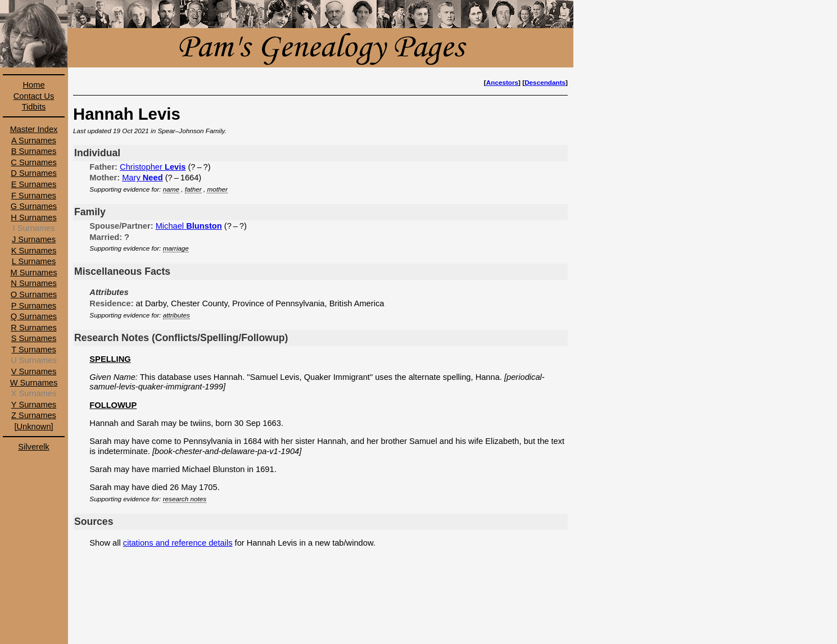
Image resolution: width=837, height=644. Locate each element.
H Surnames (33, 217)
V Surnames (34, 371)
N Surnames (33, 283)
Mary (142, 178)
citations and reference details (178, 543)
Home (33, 85)
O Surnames (34, 294)
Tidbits (34, 107)
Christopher (153, 167)
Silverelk (33, 447)
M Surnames (33, 273)
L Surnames (34, 261)
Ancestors (502, 82)
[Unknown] (33, 427)
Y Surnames (34, 405)
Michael (189, 226)
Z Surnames (34, 415)
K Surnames (34, 251)
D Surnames (33, 173)
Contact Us (34, 96)
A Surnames (34, 140)
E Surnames (34, 184)
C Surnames (33, 162)
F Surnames (34, 196)
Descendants (545, 82)
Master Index (34, 129)
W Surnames (34, 383)
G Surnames (34, 206)
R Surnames (33, 328)
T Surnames (34, 350)
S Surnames (34, 338)
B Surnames (34, 151)
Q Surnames (34, 316)
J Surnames (34, 239)
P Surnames (34, 306)
